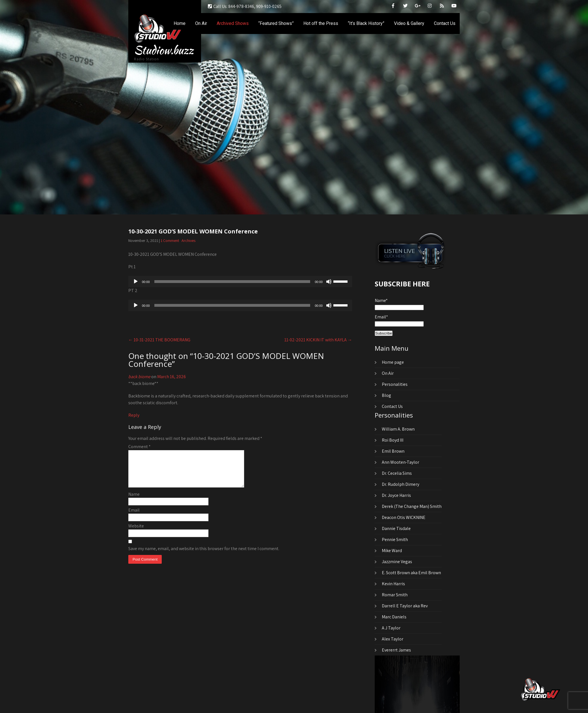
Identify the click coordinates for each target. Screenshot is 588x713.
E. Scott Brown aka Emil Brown (411, 573)
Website (136, 533)
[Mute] (329, 282)
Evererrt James (396, 650)
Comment (139, 447)
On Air (201, 23)
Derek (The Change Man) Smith (412, 506)
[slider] (232, 282)
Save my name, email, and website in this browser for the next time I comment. (204, 555)
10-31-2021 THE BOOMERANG (159, 340)
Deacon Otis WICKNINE (404, 517)
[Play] (136, 282)
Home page (393, 362)
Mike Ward (392, 551)
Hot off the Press (321, 23)
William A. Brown (398, 429)
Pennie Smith (395, 539)
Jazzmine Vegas (397, 562)
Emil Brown (393, 451)
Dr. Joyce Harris (396, 495)
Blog (386, 395)
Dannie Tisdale (396, 528)
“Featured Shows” (276, 23)
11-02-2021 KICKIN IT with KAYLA (318, 340)
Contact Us (445, 23)
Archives (188, 240)
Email (134, 517)
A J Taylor (391, 628)
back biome (139, 377)
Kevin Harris (393, 584)
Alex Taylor (393, 639)
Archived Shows (233, 23)
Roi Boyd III (393, 440)
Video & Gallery (409, 23)
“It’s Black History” (366, 23)
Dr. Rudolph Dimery (400, 484)
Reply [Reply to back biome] (134, 415)
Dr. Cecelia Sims (397, 473)
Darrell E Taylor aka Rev (405, 606)
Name (134, 501)
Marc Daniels (394, 617)
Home (180, 23)
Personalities (395, 384)
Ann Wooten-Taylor (400, 462)
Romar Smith (395, 595)
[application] (240, 282)
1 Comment (170, 240)
